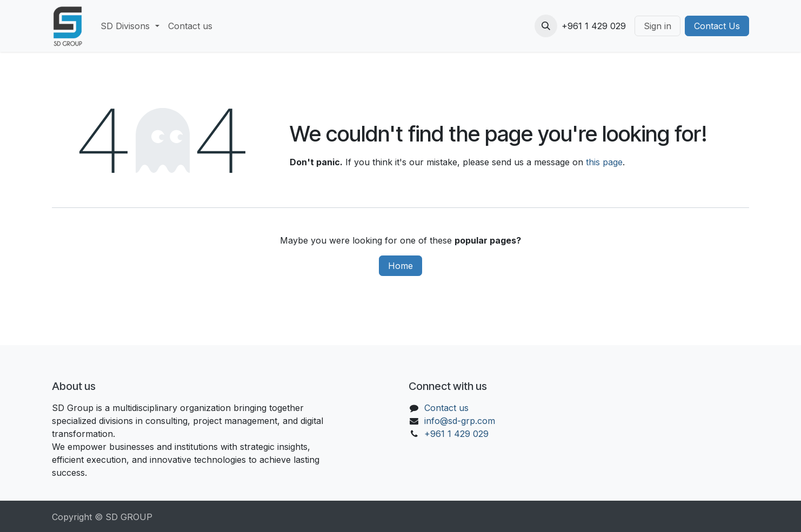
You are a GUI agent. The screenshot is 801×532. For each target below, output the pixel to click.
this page (604, 162)
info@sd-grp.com (460, 421)
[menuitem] (130, 26)
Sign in (658, 26)
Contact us (446, 408)
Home (401, 266)
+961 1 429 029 (456, 434)
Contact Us (717, 26)
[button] (546, 26)
